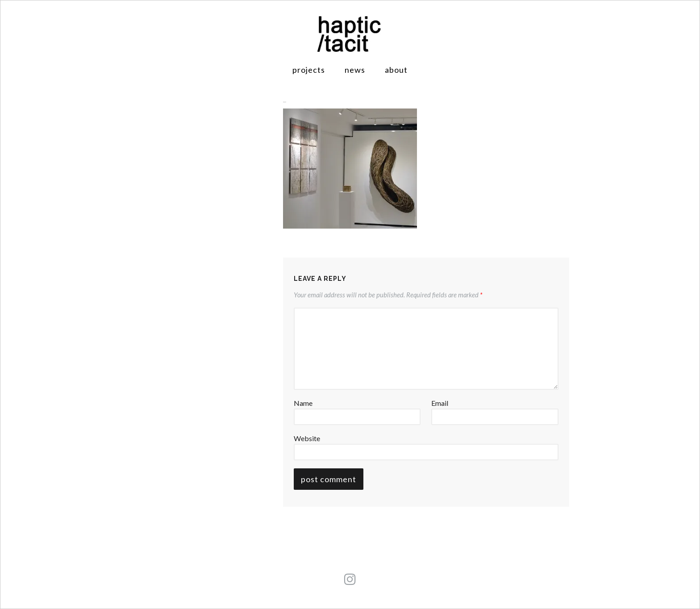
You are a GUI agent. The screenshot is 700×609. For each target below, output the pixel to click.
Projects (309, 70)
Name (303, 403)
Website (307, 438)
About (396, 70)
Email (440, 403)
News (355, 70)
